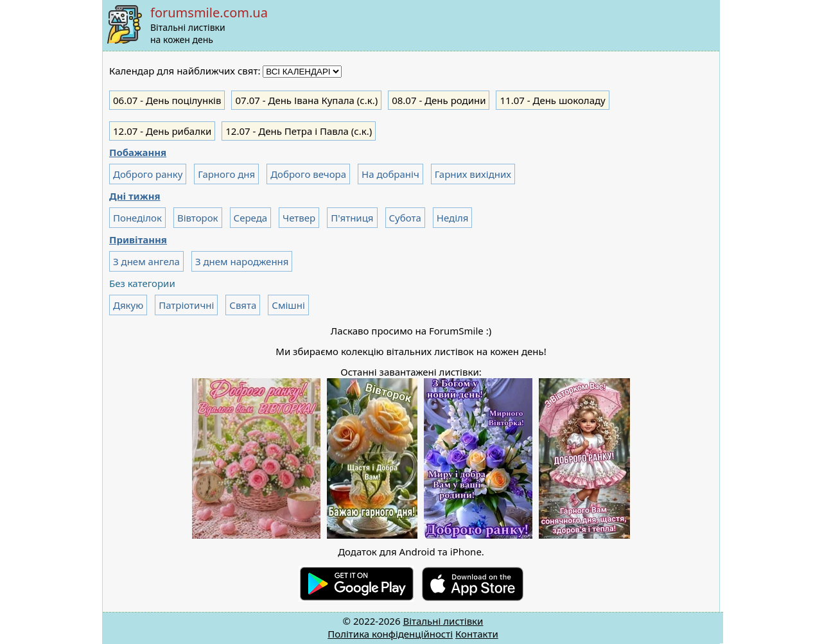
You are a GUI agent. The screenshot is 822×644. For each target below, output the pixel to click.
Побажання (138, 152)
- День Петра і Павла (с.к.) (299, 131)
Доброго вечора (308, 174)
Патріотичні (186, 305)
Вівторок (198, 218)
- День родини (439, 100)
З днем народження (242, 261)
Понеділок (137, 218)
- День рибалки (162, 131)
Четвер (299, 218)
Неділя (453, 218)
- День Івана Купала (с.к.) (306, 100)
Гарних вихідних (473, 174)
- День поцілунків (167, 100)
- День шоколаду (552, 100)
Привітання (138, 239)
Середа (251, 218)
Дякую (128, 305)
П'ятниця (352, 218)
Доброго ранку (148, 174)
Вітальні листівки (443, 621)
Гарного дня (226, 174)
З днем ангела (146, 261)
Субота (405, 218)
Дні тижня (135, 196)
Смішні (288, 305)
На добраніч (390, 174)
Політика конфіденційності (390, 634)
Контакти (477, 634)
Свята (243, 305)
